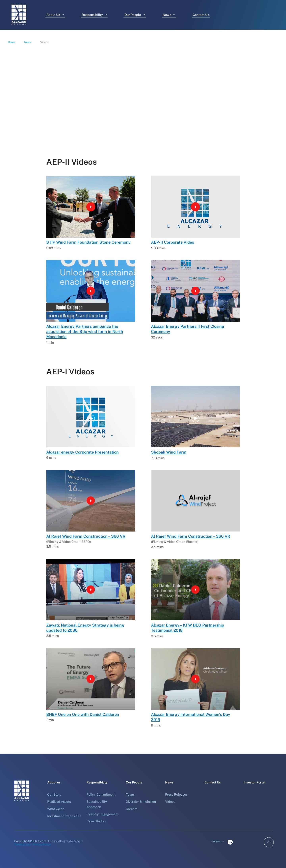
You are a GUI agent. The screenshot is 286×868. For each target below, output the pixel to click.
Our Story (54, 794)
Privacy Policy (42, 844)
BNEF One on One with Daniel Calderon (83, 714)
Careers (132, 808)
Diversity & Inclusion (141, 801)
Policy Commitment (101, 794)
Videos (170, 801)
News (169, 14)
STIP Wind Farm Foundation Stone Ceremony (88, 242)
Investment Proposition (64, 815)
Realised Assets (59, 801)
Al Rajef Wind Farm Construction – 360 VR (86, 536)
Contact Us (201, 14)
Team (130, 794)
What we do (56, 808)
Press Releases (176, 794)
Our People (135, 14)
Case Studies (96, 820)
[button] (62, 14)
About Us (55, 14)
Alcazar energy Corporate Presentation (82, 452)
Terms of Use (23, 844)
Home (11, 42)
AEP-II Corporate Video (173, 242)
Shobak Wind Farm (169, 452)
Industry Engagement (103, 813)
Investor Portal (255, 781)
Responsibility (94, 14)
